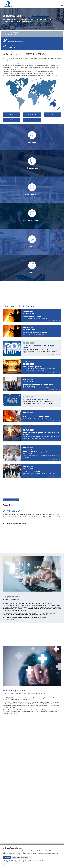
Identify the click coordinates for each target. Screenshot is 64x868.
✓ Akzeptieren (7, 858)
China (52, 115)
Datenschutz (12, 864)
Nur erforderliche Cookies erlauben (21, 858)
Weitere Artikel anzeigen (11, 501)
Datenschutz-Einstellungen (23, 864)
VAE (12, 120)
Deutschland (32, 115)
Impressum (6, 864)
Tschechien (32, 120)
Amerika (12, 115)
